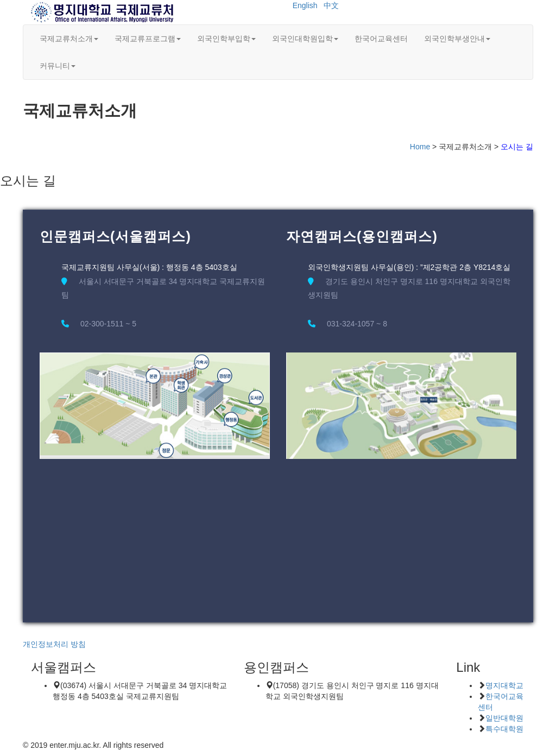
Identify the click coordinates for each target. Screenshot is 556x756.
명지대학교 (504, 685)
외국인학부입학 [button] (226, 39)
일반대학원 (504, 718)
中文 (331, 5)
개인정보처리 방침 (54, 644)
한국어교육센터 (381, 39)
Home (420, 147)
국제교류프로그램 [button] (148, 39)
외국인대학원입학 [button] (305, 39)
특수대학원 (504, 729)
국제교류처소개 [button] (69, 39)
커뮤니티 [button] (58, 66)
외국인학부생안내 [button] (457, 39)
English (305, 5)
